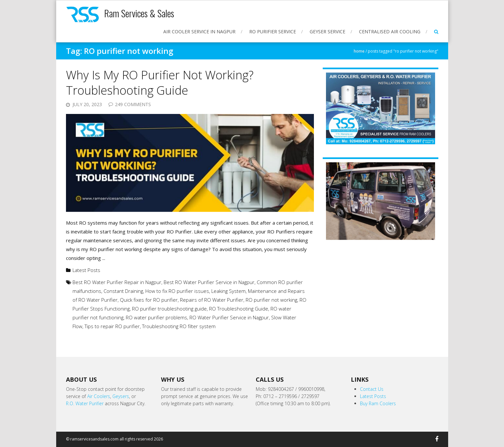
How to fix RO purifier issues (177, 291)
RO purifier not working (271, 300)
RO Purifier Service (273, 32)
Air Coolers (99, 396)
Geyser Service (327, 32)
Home (359, 51)
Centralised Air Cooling (390, 32)
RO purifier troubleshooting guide (169, 309)
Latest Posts (86, 270)
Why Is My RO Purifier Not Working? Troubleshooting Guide (160, 83)
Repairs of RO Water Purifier (212, 300)
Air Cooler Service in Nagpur (199, 32)
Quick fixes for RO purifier (149, 300)
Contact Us (372, 389)
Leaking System (228, 291)
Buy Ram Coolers (378, 403)
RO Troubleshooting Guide (239, 309)
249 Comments (133, 104)
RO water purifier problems (156, 317)
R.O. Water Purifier (85, 403)
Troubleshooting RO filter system (179, 326)
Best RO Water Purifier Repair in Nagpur (117, 282)
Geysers (121, 396)
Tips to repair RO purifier (112, 326)
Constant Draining (123, 291)
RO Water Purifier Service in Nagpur (229, 317)
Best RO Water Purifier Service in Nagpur (209, 282)
